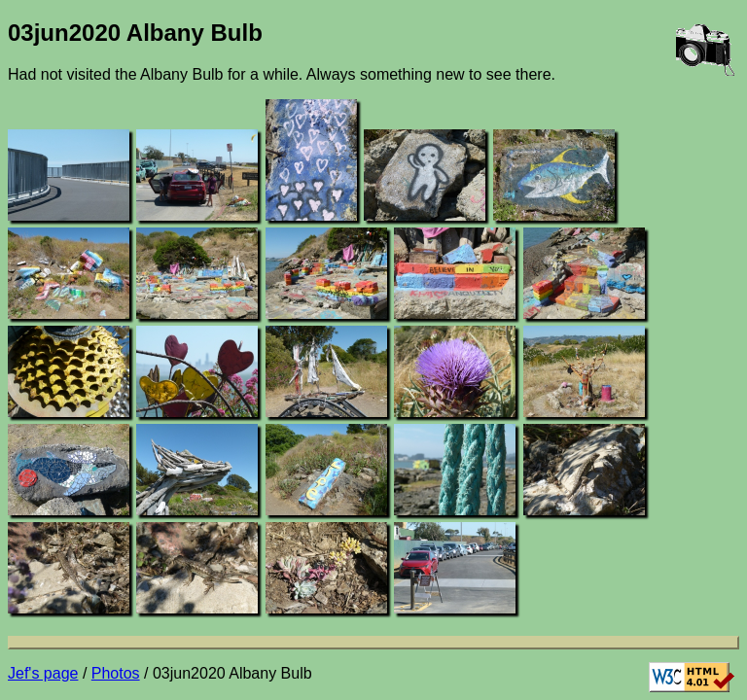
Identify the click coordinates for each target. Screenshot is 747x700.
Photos (116, 673)
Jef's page (43, 673)
